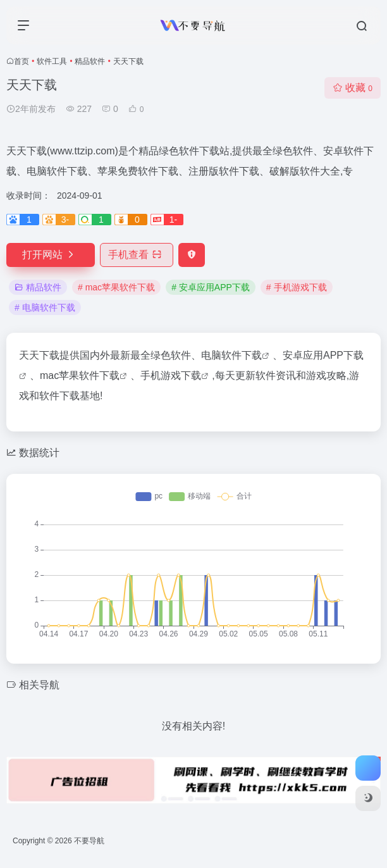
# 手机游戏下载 (297, 287)
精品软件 (90, 61)
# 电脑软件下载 (45, 307)
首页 (21, 61)
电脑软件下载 (231, 355)
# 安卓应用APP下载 (211, 287)
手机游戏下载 (171, 375)
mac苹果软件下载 (80, 375)
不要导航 (89, 841)
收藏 (353, 88)
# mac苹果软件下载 (116, 287)
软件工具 (52, 61)
